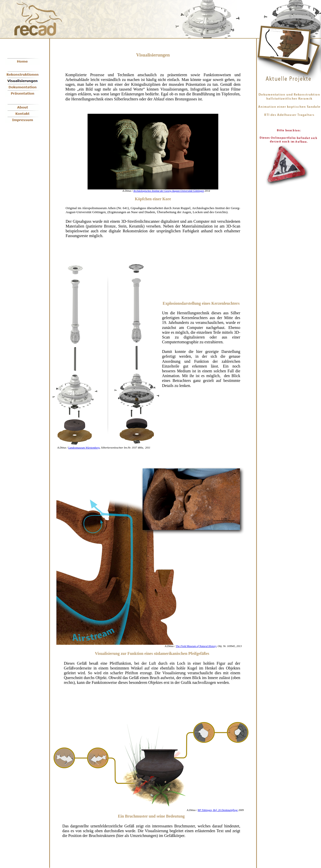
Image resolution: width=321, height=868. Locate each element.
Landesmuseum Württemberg (84, 448)
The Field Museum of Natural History (196, 646)
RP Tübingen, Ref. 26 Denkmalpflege (218, 810)
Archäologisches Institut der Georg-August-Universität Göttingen (169, 191)
